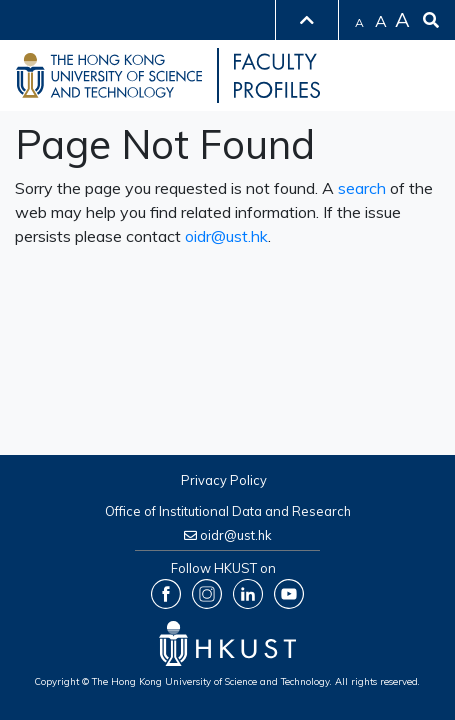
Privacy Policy (224, 480)
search (362, 188)
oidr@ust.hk (226, 236)
